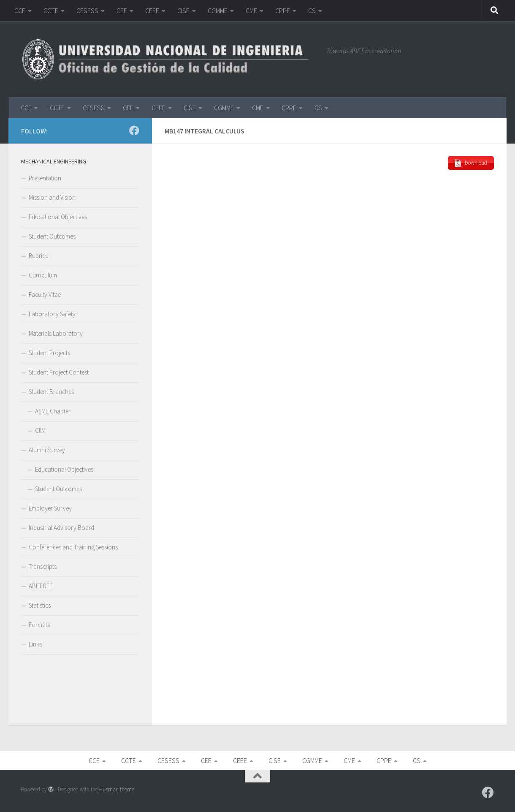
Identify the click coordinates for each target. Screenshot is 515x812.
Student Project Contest (59, 372)
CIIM (40, 430)
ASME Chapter (53, 411)
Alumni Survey (47, 450)
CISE (183, 11)
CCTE (51, 11)
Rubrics (38, 256)
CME (251, 11)
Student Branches (51, 392)
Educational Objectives (58, 217)
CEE (122, 11)
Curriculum (43, 275)
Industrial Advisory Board (61, 528)
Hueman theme (117, 789)
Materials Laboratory (56, 333)
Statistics (40, 605)
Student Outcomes (52, 236)
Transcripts (43, 566)
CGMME (218, 11)
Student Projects (49, 353)
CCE (20, 11)
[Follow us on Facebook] (134, 130)
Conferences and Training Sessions (73, 547)
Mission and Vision (52, 197)
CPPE (283, 11)
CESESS (87, 11)
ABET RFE (41, 586)
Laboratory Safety (52, 314)
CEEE (152, 11)
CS (312, 11)
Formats (39, 625)
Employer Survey (50, 508)
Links (35, 644)
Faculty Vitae (45, 295)
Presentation (45, 178)
